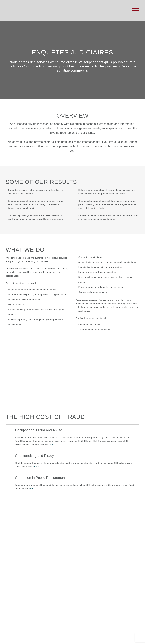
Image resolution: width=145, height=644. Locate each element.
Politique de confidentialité (63, 632)
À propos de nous (17, 584)
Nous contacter (15, 597)
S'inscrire (127, 609)
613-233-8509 (92, 579)
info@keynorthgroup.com (93, 593)
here (52, 445)
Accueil (10, 579)
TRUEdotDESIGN (42, 636)
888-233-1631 (101, 584)
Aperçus (11, 592)
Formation (12, 588)
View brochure (72, 383)
